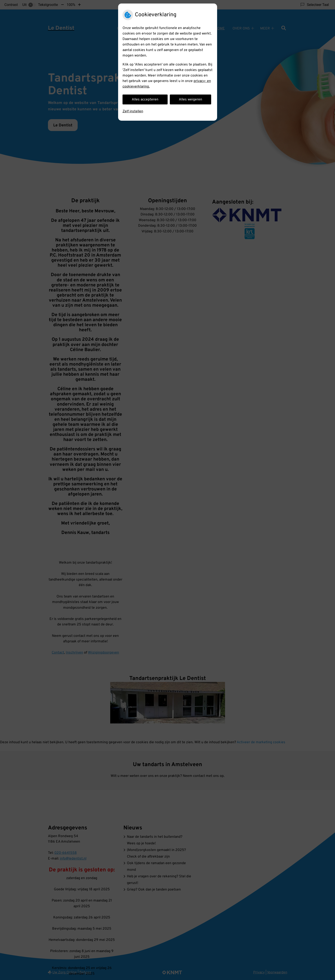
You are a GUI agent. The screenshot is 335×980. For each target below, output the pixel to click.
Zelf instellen (133, 111)
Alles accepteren (145, 100)
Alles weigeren (190, 100)
